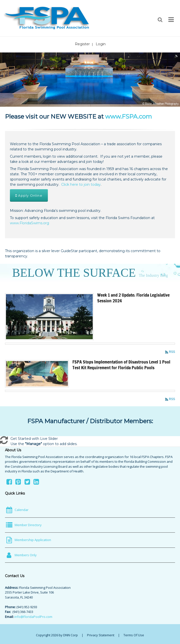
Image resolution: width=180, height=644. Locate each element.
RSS (172, 352)
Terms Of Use (134, 635)
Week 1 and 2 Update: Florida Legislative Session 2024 (133, 298)
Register (82, 44)
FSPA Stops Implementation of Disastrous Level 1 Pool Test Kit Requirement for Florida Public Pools (121, 365)
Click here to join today (81, 184)
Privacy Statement (101, 635)
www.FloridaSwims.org (30, 223)
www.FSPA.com (129, 116)
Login (101, 44)
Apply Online (29, 195)
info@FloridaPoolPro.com (33, 617)
